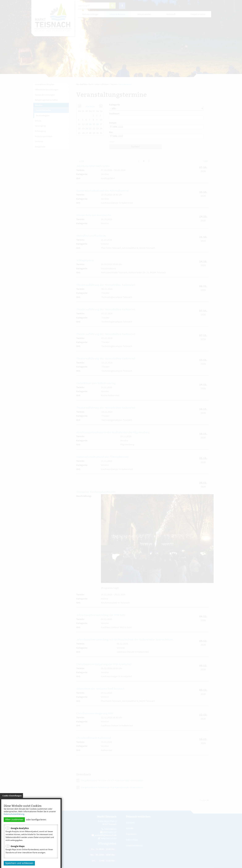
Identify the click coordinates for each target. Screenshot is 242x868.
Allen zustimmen (14, 820)
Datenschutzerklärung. (14, 814)
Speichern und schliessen (19, 863)
